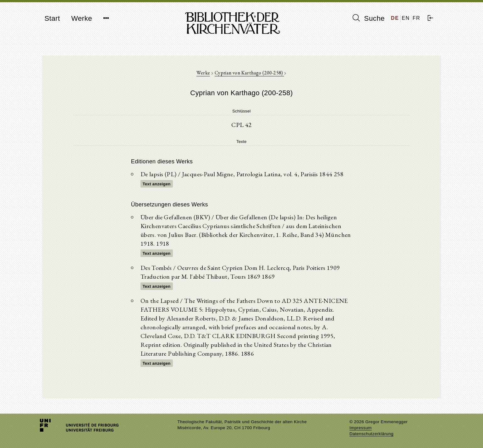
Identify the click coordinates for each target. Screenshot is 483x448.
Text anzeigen (157, 184)
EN (406, 18)
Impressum (361, 428)
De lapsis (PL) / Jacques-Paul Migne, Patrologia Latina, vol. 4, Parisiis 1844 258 (242, 174)
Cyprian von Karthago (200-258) (249, 73)
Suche (369, 18)
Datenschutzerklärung (371, 434)
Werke (82, 18)
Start (52, 18)
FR (417, 18)
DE (395, 18)
